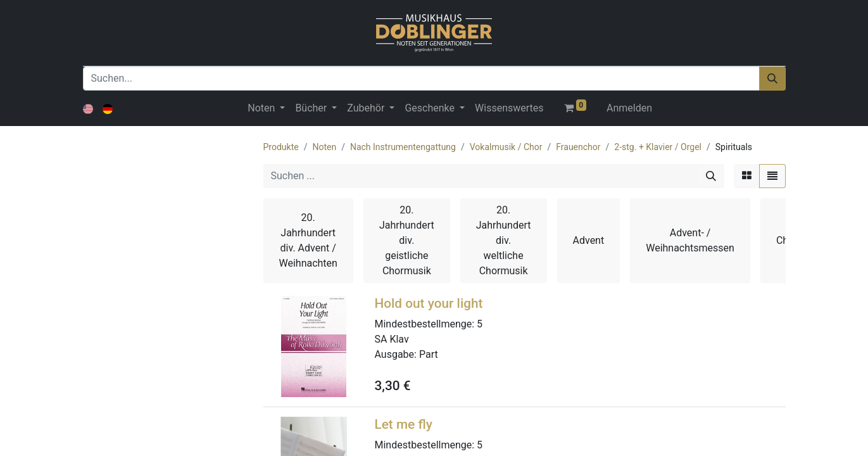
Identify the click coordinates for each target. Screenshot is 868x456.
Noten (324, 147)
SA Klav (392, 339)
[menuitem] (509, 108)
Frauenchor (578, 147)
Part (429, 354)
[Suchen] (772, 79)
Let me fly (404, 424)
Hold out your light (429, 303)
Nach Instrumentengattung (403, 147)
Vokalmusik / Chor (506, 147)
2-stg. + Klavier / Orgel (658, 147)
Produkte (281, 147)
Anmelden (629, 108)
